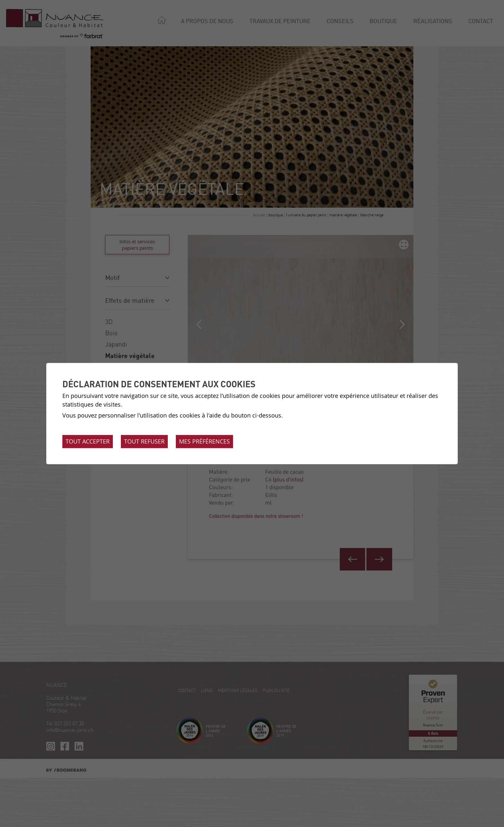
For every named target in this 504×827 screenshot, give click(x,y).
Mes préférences (204, 441)
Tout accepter (88, 441)
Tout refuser (144, 441)
